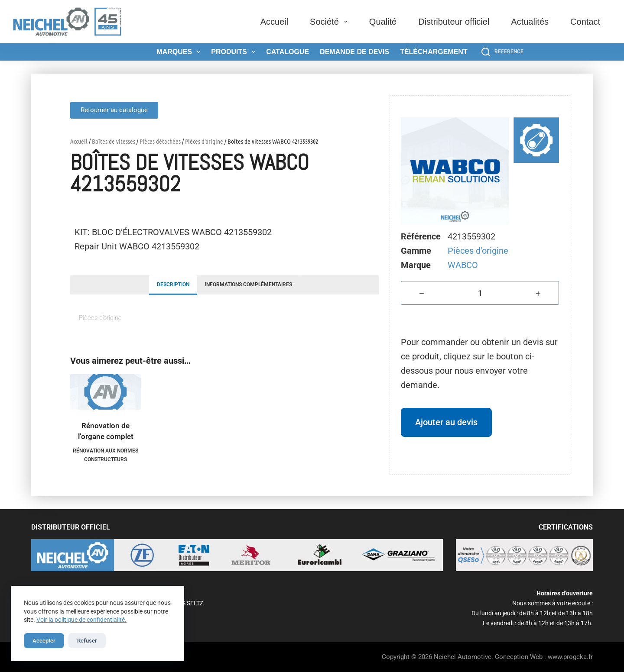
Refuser (87, 641)
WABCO (463, 265)
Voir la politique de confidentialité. (81, 620)
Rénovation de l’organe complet (106, 431)
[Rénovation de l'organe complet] (106, 392)
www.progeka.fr (570, 657)
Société (330, 22)
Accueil (274, 22)
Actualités (530, 22)
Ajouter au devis (446, 422)
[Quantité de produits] (480, 293)
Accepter (44, 641)
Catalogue (288, 52)
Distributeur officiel (454, 22)
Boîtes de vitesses (114, 141)
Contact (585, 22)
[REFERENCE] (502, 52)
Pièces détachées (160, 141)
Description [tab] (173, 284)
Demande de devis (354, 52)
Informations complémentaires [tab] (249, 284)
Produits (235, 52)
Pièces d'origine (204, 141)
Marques (180, 52)
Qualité (383, 22)
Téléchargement (434, 52)
